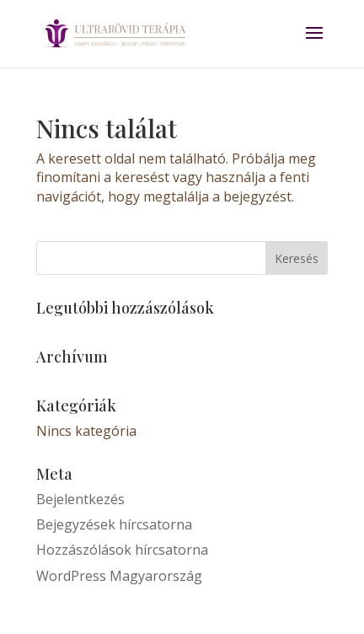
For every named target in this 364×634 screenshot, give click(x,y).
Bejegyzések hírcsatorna (114, 524)
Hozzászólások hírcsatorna (122, 550)
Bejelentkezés (80, 499)
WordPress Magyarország (119, 576)
